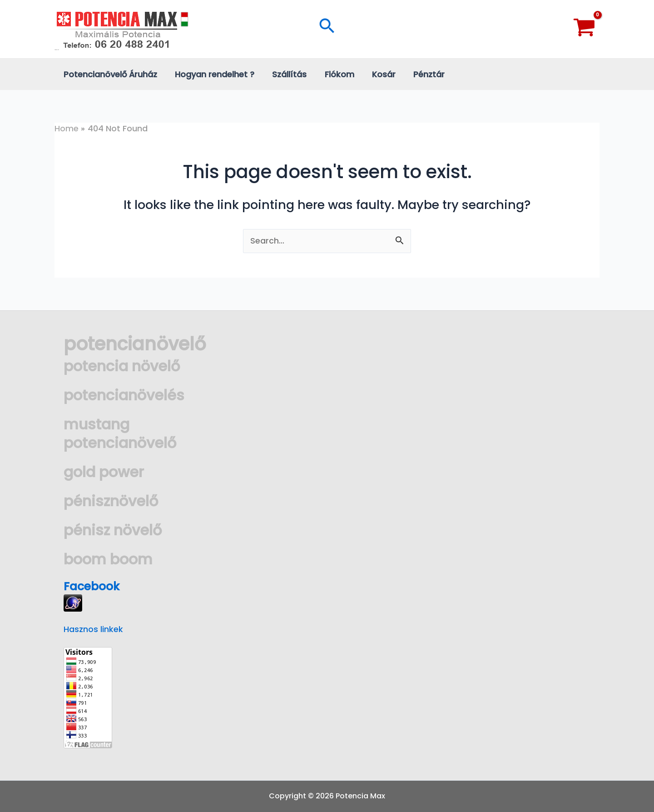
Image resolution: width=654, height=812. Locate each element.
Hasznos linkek (93, 629)
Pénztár (421, 74)
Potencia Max (57, 50)
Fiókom (334, 74)
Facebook (93, 586)
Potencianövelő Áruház (109, 74)
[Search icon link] (327, 29)
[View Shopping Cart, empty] (584, 29)
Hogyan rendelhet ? (212, 74)
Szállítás (286, 74)
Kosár (377, 74)
